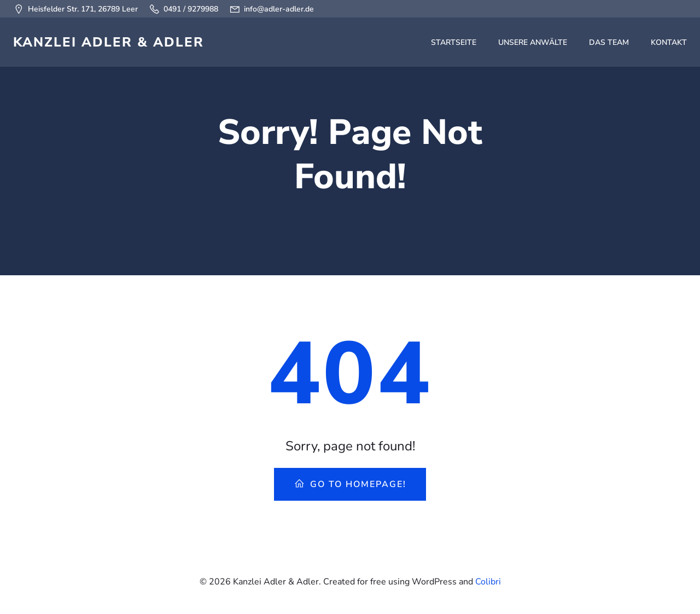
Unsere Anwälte (533, 42)
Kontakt (669, 42)
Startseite (454, 42)
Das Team (609, 42)
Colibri (488, 582)
